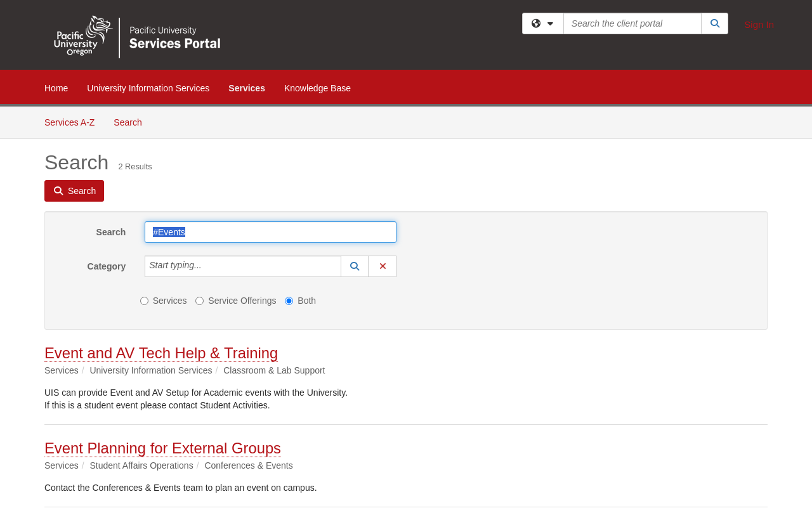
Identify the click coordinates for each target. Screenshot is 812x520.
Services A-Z (69, 122)
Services (247, 88)
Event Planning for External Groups (163, 448)
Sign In (759, 24)
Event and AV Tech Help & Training (161, 353)
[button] (355, 266)
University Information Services (148, 88)
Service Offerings (236, 301)
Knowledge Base (318, 88)
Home (56, 88)
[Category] (209, 266)
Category (107, 266)
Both (300, 301)
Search (132, 121)
